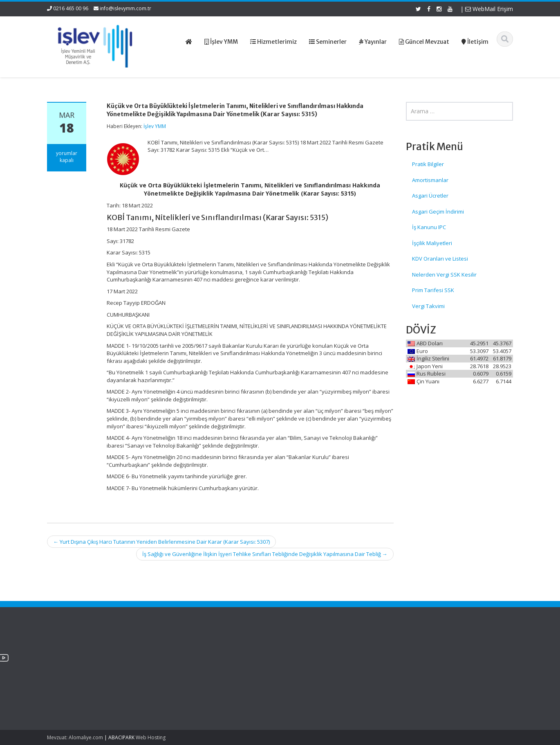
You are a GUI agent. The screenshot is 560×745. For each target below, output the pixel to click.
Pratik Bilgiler (428, 164)
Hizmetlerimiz (313, 668)
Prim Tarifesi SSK (433, 290)
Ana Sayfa (309, 653)
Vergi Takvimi (428, 306)
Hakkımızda (311, 660)
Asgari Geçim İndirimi (438, 212)
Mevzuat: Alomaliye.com (75, 737)
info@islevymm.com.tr (125, 8)
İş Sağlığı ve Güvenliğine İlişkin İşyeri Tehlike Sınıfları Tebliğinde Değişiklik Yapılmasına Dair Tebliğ (265, 554)
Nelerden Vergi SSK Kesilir (444, 275)
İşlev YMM (155, 126)
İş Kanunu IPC (429, 227)
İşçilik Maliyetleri (432, 243)
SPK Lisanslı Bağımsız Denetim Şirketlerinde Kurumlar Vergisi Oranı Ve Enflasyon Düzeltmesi (85, 680)
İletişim (305, 683)
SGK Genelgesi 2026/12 (76, 657)
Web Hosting (151, 737)
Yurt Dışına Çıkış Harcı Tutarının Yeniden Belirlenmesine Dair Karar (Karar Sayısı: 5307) (161, 542)
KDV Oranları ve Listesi (440, 259)
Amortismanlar (430, 180)
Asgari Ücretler (430, 196)
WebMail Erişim (489, 9)
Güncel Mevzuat (317, 675)
